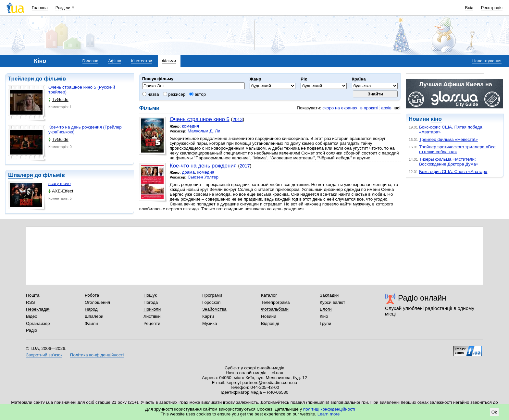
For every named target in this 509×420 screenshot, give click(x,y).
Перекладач (38, 309)
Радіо (31, 330)
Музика (210, 323)
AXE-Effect (61, 191)
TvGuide (58, 99)
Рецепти (152, 323)
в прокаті (369, 108)
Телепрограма (275, 302)
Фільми (169, 61)
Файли (91, 323)
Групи (325, 323)
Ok (494, 412)
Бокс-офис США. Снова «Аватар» (453, 172)
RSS (31, 302)
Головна (40, 8)
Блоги (326, 309)
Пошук (150, 295)
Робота (92, 295)
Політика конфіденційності (97, 355)
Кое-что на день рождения (203, 166)
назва (151, 94)
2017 (245, 166)
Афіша (115, 61)
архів (386, 108)
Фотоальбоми (275, 309)
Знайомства (214, 309)
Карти (208, 316)
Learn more (329, 414)
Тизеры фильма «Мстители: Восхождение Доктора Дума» (449, 162)
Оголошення (97, 302)
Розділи (63, 8)
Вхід (469, 8)
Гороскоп (211, 302)
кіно (436, 119)
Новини (269, 316)
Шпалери (21, 175)
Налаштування (487, 61)
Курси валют (332, 302)
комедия (190, 126)
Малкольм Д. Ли (204, 131)
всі (397, 108)
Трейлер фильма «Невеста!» (448, 139)
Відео (32, 316)
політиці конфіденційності (329, 409)
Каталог (269, 295)
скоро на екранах (340, 108)
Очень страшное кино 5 (200, 119)
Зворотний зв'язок (44, 355)
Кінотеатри (142, 61)
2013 (237, 119)
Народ (91, 309)
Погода (151, 302)
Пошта (33, 295)
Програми (212, 295)
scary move (60, 184)
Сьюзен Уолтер (203, 177)
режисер (174, 94)
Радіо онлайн (422, 298)
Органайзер (38, 323)
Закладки (329, 295)
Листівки (152, 316)
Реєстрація (492, 8)
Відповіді (270, 323)
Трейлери (21, 79)
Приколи (152, 309)
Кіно (324, 316)
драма (188, 172)
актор (198, 94)
